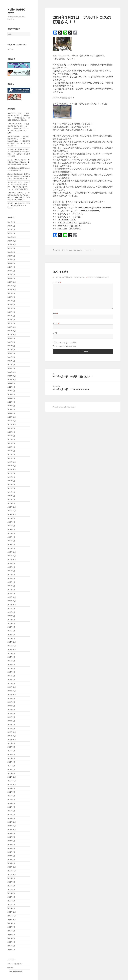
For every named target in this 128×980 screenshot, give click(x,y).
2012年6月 (11, 800)
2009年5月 (11, 938)
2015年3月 (11, 676)
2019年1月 (11, 503)
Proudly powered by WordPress (64, 407)
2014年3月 (11, 721)
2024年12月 (12, 237)
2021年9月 (11, 383)
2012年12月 (12, 777)
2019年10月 (12, 470)
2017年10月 (12, 560)
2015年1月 (11, 683)
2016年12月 (12, 597)
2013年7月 (11, 751)
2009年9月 (11, 923)
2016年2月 (11, 635)
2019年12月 (12, 462)
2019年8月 (11, 477)
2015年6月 (11, 665)
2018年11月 (12, 511)
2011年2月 (11, 860)
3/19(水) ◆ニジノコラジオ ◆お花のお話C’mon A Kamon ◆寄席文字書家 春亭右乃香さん (18, 162)
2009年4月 (11, 942)
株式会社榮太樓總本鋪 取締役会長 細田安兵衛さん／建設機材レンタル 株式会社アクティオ (19, 176)
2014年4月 (11, 717)
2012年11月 (12, 781)
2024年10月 (12, 245)
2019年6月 (11, 485)
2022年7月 (11, 346)
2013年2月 (11, 769)
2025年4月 (11, 222)
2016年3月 (11, 631)
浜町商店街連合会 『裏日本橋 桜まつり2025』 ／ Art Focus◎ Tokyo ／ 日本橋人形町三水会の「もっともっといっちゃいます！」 (19, 141)
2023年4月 (11, 312)
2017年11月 (12, 556)
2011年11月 (12, 826)
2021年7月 (11, 391)
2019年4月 (11, 492)
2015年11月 (12, 646)
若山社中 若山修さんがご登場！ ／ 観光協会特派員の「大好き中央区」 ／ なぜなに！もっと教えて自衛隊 (19, 153)
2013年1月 (11, 773)
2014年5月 (11, 713)
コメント (57, 282)
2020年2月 (11, 455)
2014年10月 (12, 695)
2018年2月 (11, 545)
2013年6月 (11, 754)
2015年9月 (11, 653)
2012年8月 (11, 792)
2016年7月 (11, 616)
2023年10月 (12, 290)
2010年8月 (11, 882)
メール (56, 323)
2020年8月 (11, 432)
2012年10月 (12, 785)
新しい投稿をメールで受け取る (66, 346)
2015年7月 (11, 661)
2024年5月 (11, 263)
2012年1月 (11, 818)
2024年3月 (11, 271)
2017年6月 (11, 575)
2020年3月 (11, 451)
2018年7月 (11, 526)
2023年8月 (11, 297)
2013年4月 (11, 762)
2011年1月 (11, 863)
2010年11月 (12, 871)
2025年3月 (11, 226)
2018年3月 (11, 541)
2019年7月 (11, 481)
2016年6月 (11, 620)
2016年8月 (11, 612)
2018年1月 (11, 548)
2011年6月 (11, 845)
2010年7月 (11, 886)
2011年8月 (11, 837)
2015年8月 (11, 657)
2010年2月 (11, 904)
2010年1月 (11, 908)
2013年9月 (11, 743)
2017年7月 (11, 571)
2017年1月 (11, 593)
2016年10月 (12, 605)
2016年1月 (11, 638)
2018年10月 (12, 515)
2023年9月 (11, 293)
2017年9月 (11, 563)
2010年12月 (12, 867)
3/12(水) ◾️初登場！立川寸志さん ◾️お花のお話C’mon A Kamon (19, 206)
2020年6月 (11, 440)
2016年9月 (11, 608)
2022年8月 (11, 342)
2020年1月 (11, 458)
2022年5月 (11, 353)
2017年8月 (11, 567)
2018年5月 (11, 533)
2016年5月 (11, 623)
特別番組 (10, 968)
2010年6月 (11, 889)
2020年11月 (12, 421)
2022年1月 (11, 368)
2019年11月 (12, 466)
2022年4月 (11, 357)
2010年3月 (11, 901)
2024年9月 (11, 248)
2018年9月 (11, 518)
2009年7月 (11, 931)
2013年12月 (12, 732)
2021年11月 (12, 376)
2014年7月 (11, 706)
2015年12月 (12, 642)
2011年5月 (11, 848)
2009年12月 (12, 912)
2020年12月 (12, 417)
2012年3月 (11, 811)
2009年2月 (11, 950)
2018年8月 (11, 522)
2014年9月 (11, 698)
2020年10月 (12, 425)
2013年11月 (12, 736)
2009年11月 (12, 916)
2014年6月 (11, 710)
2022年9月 (11, 338)
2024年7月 (11, 256)
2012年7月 (11, 796)
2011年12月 (12, 822)
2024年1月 (11, 278)
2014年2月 (11, 725)
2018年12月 (12, 507)
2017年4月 (11, 582)
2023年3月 (11, 316)
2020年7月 (11, 436)
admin (73, 250)
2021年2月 (11, 410)
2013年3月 (11, 766)
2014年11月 (12, 691)
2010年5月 (11, 893)
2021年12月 (12, 372)
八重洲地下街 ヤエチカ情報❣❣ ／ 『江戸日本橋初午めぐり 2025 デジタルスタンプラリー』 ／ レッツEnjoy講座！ (19, 186)
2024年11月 (12, 241)
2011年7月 (11, 841)
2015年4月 (11, 672)
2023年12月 (12, 282)
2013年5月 (11, 758)
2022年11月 (12, 331)
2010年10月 (12, 874)
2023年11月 (12, 286)
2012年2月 (11, 815)
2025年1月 (11, 233)
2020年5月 (11, 443)
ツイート (10, 49)
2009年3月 (11, 946)
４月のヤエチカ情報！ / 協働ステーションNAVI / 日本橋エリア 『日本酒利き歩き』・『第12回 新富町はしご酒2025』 (19, 117)
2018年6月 (11, 530)
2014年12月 (12, 687)
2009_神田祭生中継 (16, 971)
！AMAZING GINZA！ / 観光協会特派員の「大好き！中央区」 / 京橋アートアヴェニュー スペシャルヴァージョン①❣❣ (18, 128)
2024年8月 (11, 252)
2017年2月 (11, 590)
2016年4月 (11, 627)
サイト (55, 333)
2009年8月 (11, 927)
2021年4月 (11, 402)
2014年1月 (11, 728)
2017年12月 (12, 552)
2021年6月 (11, 395)
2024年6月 (11, 260)
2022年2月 (11, 365)
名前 (55, 313)
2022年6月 (11, 350)
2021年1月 (11, 413)
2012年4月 (11, 807)
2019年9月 (11, 473)
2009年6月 (11, 935)
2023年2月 (11, 320)
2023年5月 (11, 308)
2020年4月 (11, 447)
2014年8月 (11, 702)
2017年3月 (11, 586)
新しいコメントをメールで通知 (66, 343)
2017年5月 (11, 578)
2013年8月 (11, 747)
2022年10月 (12, 335)
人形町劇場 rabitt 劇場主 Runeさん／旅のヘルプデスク (19, 169)
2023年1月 (11, 323)
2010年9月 (11, 878)
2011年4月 (11, 852)
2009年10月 (12, 920)
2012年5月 (11, 803)
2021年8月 (11, 387)
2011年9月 (11, 833)
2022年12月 (12, 327)
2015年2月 (11, 680)
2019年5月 (11, 488)
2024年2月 (11, 275)
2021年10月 (12, 380)
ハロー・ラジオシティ (15, 964)
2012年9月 (11, 788)
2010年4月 (11, 897)
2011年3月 (11, 856)
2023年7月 (11, 301)
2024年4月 (11, 267)
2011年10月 (12, 830)
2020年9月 (11, 428)
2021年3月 (11, 406)
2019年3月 (11, 496)
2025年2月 (11, 230)
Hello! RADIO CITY (16, 11)
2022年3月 (11, 361)
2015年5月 (11, 668)
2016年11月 (12, 601)
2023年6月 (11, 305)
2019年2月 (11, 500)
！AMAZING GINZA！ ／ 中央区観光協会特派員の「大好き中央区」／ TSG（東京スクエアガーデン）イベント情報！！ (19, 196)
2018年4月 (11, 537)
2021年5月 (11, 398)
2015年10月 (12, 650)
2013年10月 (12, 740)
